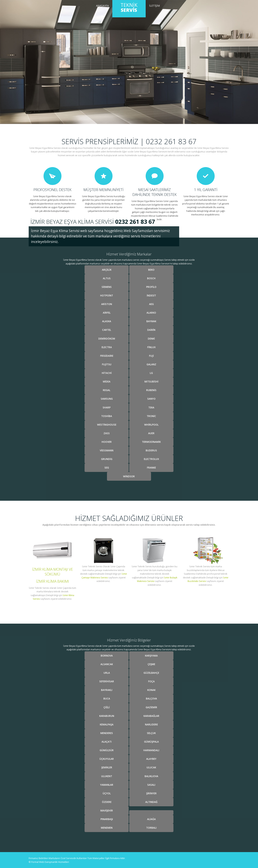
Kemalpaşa (107, 724)
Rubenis (151, 390)
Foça (151, 681)
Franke (151, 468)
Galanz (151, 364)
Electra (107, 347)
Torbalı (151, 828)
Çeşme (151, 664)
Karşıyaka (151, 656)
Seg (107, 468)
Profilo (151, 287)
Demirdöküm (107, 339)
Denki (151, 339)
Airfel (107, 313)
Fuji (151, 356)
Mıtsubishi (151, 381)
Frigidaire (107, 356)
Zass (107, 433)
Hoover (107, 442)
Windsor (129, 476)
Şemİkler (107, 767)
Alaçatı (107, 742)
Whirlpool (151, 425)
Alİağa (151, 819)
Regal (107, 390)
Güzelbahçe (151, 673)
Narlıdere (151, 724)
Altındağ (151, 802)
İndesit (151, 295)
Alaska (107, 321)
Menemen (107, 828)
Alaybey (151, 759)
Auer (151, 433)
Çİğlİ (107, 707)
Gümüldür (107, 750)
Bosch (151, 278)
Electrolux (151, 459)
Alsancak (107, 664)
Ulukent (107, 776)
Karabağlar (151, 716)
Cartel (107, 330)
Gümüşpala (151, 742)
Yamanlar (107, 785)
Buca (107, 698)
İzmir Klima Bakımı (52, 581)
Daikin (151, 330)
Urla (107, 673)
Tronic (151, 416)
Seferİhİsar (107, 681)
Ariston (107, 304)
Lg (151, 373)
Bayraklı (107, 690)
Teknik (129, 7)
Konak (151, 690)
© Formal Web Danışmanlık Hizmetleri (49, 862)
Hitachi (107, 373)
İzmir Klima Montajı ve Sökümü (52, 572)
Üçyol (107, 793)
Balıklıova (151, 776)
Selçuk (151, 733)
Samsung (107, 399)
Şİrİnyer (151, 793)
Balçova (151, 698)
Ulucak (151, 767)
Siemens (107, 287)
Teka (151, 407)
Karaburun (107, 716)
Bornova (107, 656)
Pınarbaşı (107, 819)
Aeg (151, 304)
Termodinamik (151, 442)
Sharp (107, 407)
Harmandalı (151, 750)
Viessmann (107, 450)
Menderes (107, 733)
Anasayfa (102, 6)
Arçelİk (107, 270)
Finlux (151, 347)
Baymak (151, 321)
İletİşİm (155, 6)
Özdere (107, 802)
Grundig (107, 459)
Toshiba (107, 416)
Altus (107, 278)
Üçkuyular (107, 759)
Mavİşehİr (107, 810)
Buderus (151, 450)
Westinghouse (107, 425)
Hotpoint (107, 295)
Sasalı (151, 785)
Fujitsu (107, 364)
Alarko (151, 313)
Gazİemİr (151, 707)
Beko (151, 270)
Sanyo (151, 399)
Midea (107, 381)
